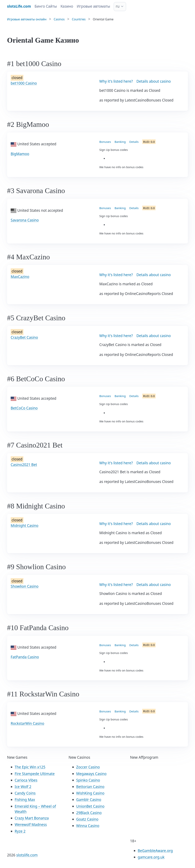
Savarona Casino (25, 220)
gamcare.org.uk (151, 857)
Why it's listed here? (116, 81)
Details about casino (153, 81)
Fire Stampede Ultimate (35, 774)
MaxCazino (20, 277)
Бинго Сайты (46, 6)
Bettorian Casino (90, 787)
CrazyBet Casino (24, 337)
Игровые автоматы (93, 6)
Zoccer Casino (88, 767)
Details (134, 142)
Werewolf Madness (31, 825)
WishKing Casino (90, 793)
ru (118, 6)
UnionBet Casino (90, 806)
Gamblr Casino (89, 800)
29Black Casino (89, 813)
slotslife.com (27, 855)
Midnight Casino (25, 526)
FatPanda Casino (25, 657)
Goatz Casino (87, 819)
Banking (120, 142)
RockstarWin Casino (27, 723)
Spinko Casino (88, 780)
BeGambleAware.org (155, 851)
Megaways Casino (91, 774)
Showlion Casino (25, 586)
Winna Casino (88, 826)
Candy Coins (25, 793)
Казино (67, 6)
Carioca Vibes (26, 780)
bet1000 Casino (24, 83)
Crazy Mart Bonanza (32, 818)
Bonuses (105, 142)
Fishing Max (25, 800)
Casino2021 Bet (24, 465)
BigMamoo (20, 154)
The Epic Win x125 (30, 767)
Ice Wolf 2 (23, 787)
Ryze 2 (20, 831)
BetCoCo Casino (24, 408)
